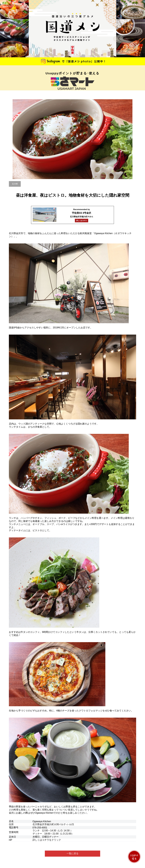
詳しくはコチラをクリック (47, 840)
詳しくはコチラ (82, 220)
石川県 (15, 184)
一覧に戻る (72, 853)
